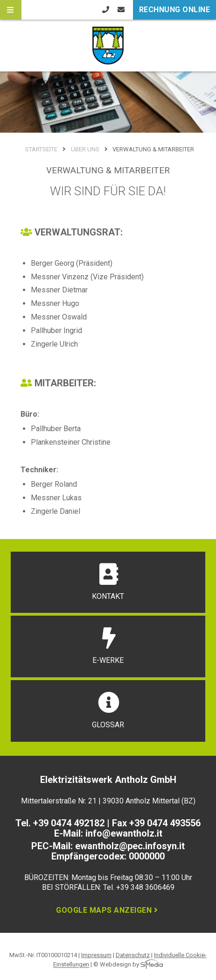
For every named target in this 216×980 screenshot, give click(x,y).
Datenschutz (133, 955)
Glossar (108, 710)
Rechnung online (175, 10)
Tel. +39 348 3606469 (139, 887)
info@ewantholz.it (124, 833)
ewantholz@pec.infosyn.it (130, 846)
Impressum (96, 955)
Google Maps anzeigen (108, 910)
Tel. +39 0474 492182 (60, 823)
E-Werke (108, 646)
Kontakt (108, 582)
